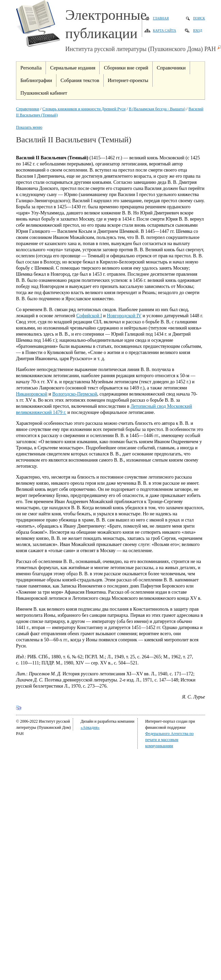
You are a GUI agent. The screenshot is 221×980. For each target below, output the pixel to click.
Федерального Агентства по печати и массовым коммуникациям (169, 740)
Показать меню (29, 127)
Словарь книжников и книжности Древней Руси (84, 109)
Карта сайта (165, 30)
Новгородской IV (124, 316)
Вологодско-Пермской (75, 394)
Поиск (199, 18)
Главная (161, 18)
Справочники (28, 109)
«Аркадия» (90, 727)
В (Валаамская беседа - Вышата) (157, 109)
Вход (198, 30)
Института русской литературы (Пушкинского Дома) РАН (141, 49)
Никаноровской (32, 394)
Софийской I (89, 316)
